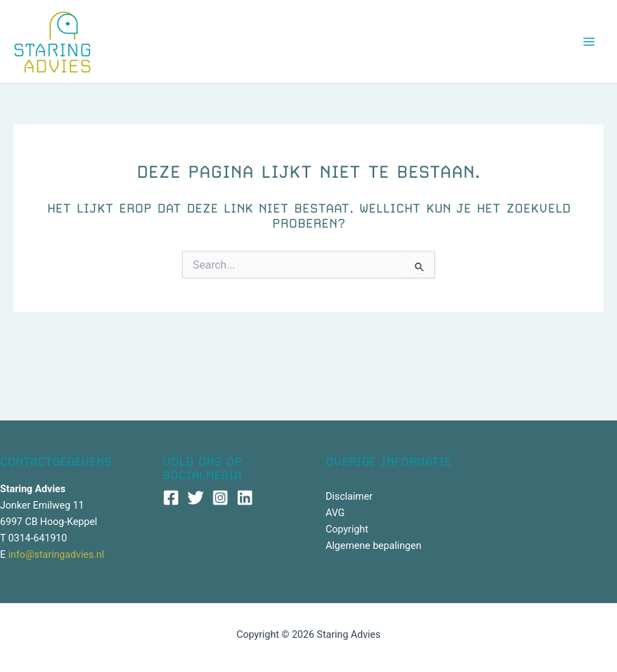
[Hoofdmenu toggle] (589, 42)
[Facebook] (171, 498)
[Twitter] (196, 498)
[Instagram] (220, 498)
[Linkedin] (245, 498)
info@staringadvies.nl (56, 554)
